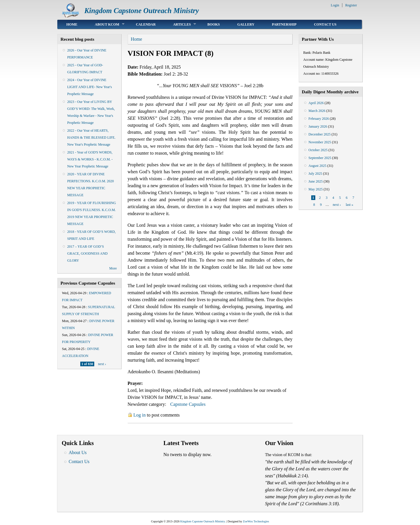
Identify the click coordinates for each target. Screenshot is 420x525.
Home (72, 24)
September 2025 (320, 158)
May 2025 (316, 189)
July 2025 (315, 174)
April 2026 (316, 103)
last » (350, 205)
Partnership (284, 24)
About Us (78, 452)
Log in (140, 415)
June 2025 (316, 181)
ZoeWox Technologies (256, 521)
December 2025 (320, 134)
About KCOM (105, 24)
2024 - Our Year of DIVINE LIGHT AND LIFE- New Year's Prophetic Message (90, 87)
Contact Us (325, 24)
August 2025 (318, 166)
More (113, 268)
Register (351, 5)
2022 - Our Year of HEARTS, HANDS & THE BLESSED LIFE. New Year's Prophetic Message (91, 137)
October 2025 (318, 150)
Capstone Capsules (188, 404)
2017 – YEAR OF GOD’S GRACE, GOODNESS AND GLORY (87, 253)
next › (102, 364)
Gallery (246, 24)
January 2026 (318, 126)
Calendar (146, 24)
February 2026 (319, 119)
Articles (180, 24)
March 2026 (317, 111)
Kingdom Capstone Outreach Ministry (142, 11)
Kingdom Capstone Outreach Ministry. (203, 521)
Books (214, 24)
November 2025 (320, 142)
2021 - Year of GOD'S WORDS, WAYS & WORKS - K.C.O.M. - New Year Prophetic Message (90, 159)
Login (335, 5)
